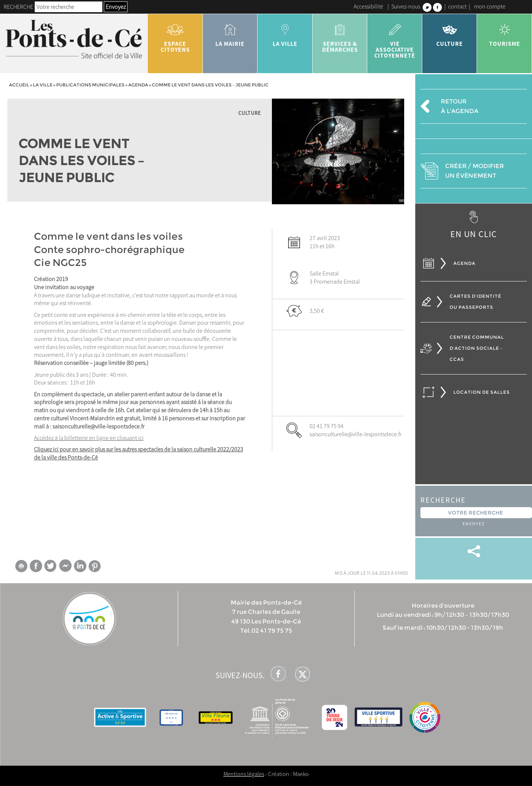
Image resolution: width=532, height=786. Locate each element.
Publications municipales (90, 85)
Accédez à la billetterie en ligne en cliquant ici (89, 438)
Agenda (138, 85)
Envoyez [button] (116, 7)
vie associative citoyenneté (395, 38)
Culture (450, 33)
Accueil (19, 85)
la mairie (230, 33)
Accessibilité (368, 6)
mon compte (490, 6)
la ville (285, 33)
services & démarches (340, 35)
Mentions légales (244, 774)
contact (457, 6)
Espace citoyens (175, 35)
